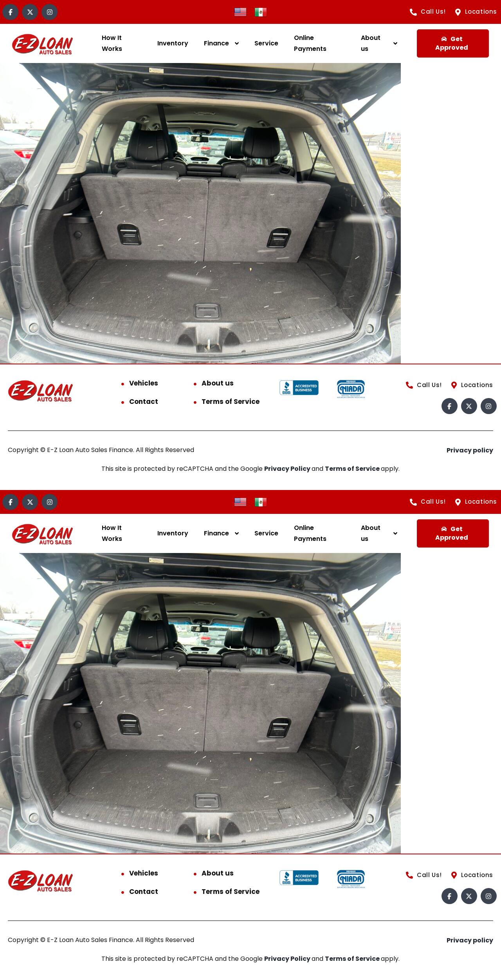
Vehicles (144, 383)
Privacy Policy (288, 469)
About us (371, 43)
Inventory (173, 43)
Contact (144, 402)
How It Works (112, 43)
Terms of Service (231, 402)
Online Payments (310, 43)
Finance (216, 43)
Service (266, 43)
